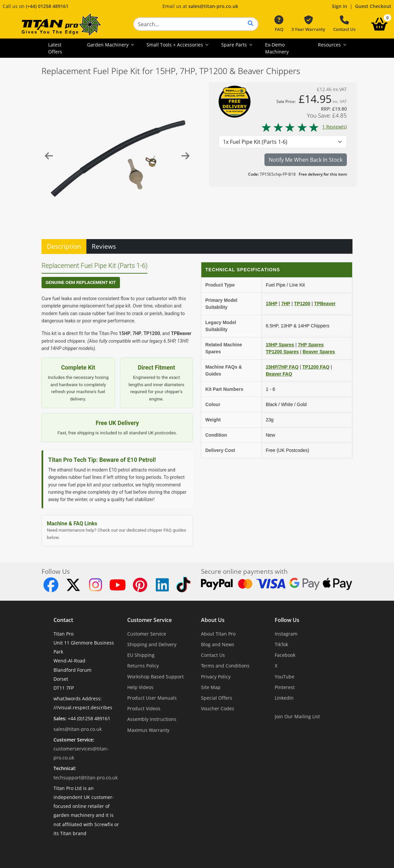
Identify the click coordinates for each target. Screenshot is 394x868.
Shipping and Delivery (152, 644)
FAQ (279, 24)
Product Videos (144, 708)
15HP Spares (280, 345)
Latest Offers (55, 48)
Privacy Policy (216, 677)
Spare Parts (235, 45)
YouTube (285, 677)
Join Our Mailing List (297, 716)
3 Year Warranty (308, 24)
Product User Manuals (152, 698)
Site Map (211, 687)
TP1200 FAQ (316, 367)
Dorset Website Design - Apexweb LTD (220, 850)
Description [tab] (64, 246)
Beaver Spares (319, 352)
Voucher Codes (218, 708)
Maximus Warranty (148, 730)
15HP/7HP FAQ (282, 367)
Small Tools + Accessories (175, 45)
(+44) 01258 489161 (47, 6)
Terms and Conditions (225, 666)
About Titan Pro (218, 634)
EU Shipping (141, 655)
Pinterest (285, 687)
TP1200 (302, 304)
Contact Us (344, 24)
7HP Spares (311, 345)
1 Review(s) (304, 127)
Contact (63, 620)
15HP (272, 304)
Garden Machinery (108, 45)
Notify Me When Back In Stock (306, 160)
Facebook (285, 655)
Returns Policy (143, 666)
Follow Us (287, 620)
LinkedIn (284, 698)
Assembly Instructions (152, 719)
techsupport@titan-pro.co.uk (86, 778)
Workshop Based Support (155, 677)
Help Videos (140, 687)
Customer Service (149, 620)
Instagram (286, 634)
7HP (286, 304)
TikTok (281, 644)
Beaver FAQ (279, 374)
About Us (213, 620)
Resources (330, 45)
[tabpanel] (197, 400)
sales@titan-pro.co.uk (213, 6)
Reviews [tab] (104, 246)
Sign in (340, 6)
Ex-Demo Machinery (277, 48)
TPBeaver (325, 304)
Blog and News (218, 644)
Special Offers (217, 698)
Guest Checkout (373, 6)
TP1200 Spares (282, 352)
